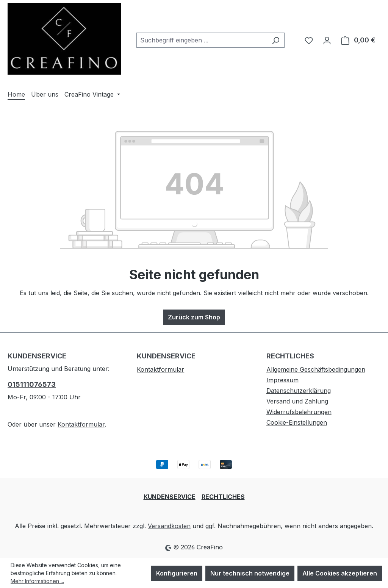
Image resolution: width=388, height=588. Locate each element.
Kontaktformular (81, 424)
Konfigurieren (177, 573)
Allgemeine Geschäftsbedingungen (316, 369)
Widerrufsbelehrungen (299, 412)
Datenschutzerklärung (299, 391)
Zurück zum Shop (194, 317)
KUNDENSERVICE (170, 497)
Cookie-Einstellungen (297, 422)
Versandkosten (169, 526)
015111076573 (32, 384)
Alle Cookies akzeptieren (340, 573)
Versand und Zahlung (297, 401)
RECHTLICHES (223, 497)
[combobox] (202, 40)
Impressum (282, 380)
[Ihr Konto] (327, 40)
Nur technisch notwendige (250, 573)
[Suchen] (276, 40)
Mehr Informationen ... (37, 581)
